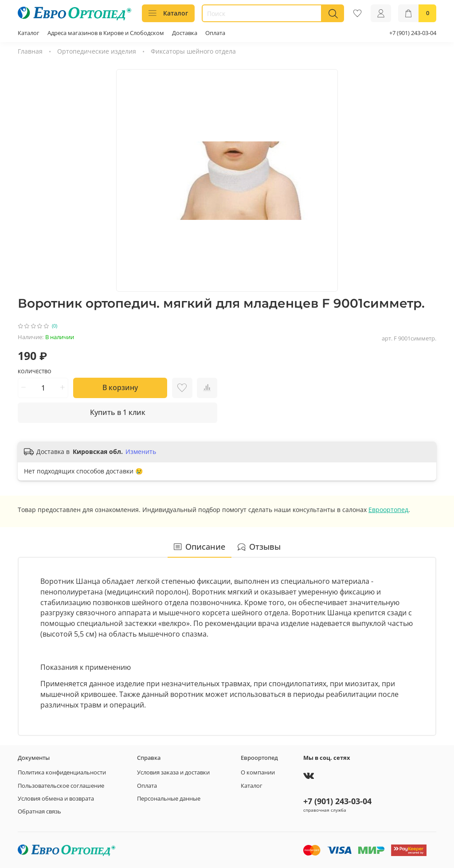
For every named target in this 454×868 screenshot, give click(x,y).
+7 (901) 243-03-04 (413, 33)
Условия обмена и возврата (56, 799)
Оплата (215, 33)
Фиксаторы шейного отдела (193, 51)
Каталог (168, 13)
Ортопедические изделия (97, 51)
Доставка (185, 33)
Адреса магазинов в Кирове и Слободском (106, 33)
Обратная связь (39, 811)
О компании (258, 772)
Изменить (141, 452)
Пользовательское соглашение (61, 786)
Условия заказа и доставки (173, 772)
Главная (30, 51)
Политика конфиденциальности (62, 772)
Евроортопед (388, 510)
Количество (35, 371)
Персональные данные (169, 799)
